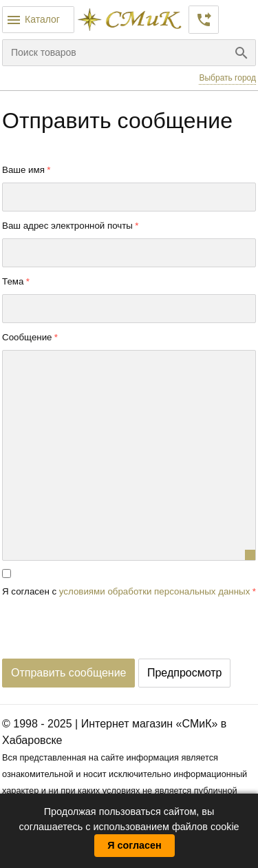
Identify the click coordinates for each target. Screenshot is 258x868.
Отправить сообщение (68, 673)
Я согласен (135, 845)
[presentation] (107, 632)
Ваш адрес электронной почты (67, 226)
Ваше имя (23, 170)
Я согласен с (126, 591)
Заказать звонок (204, 20)
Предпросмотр (185, 673)
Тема (13, 281)
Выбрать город (227, 78)
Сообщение (27, 337)
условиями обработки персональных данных (155, 591)
